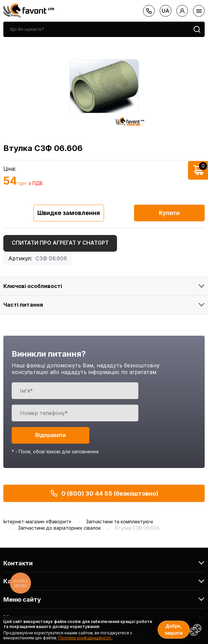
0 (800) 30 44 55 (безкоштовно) (104, 493)
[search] (96, 29)
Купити (169, 213)
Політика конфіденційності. (85, 638)
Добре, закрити (174, 629)
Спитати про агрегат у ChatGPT (60, 243)
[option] (104, 86)
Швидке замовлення (69, 213)
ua (165, 11)
